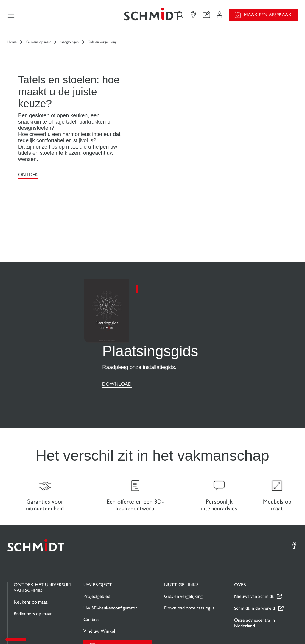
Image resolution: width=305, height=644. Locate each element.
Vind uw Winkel (99, 576)
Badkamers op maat (33, 558)
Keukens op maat (38, 45)
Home (12, 45)
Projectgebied (97, 541)
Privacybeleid (247, 629)
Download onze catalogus (189, 552)
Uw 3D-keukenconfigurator (110, 552)
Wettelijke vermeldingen (187, 629)
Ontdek (28, 178)
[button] (16, 640)
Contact (91, 564)
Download (117, 325)
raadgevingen (69, 45)
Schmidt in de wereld (255, 553)
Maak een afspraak (268, 17)
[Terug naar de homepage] (152, 16)
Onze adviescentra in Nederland (255, 568)
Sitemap (291, 629)
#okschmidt (272, 629)
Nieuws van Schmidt (254, 541)
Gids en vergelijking (183, 541)
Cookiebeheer (222, 629)
